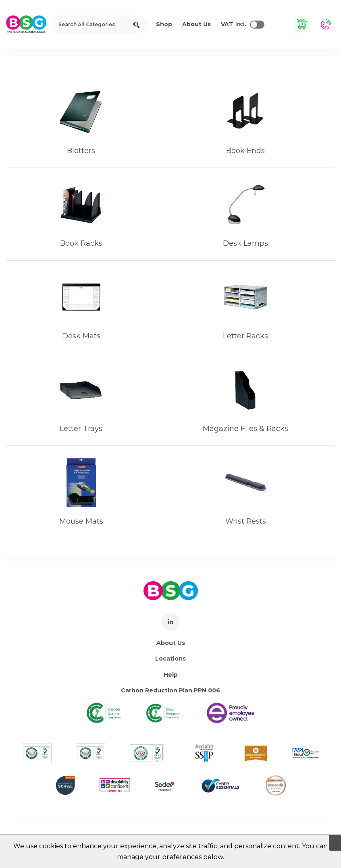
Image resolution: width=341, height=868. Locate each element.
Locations (170, 659)
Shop (164, 24)
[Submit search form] (136, 24)
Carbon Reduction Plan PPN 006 (170, 690)
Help (171, 675)
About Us (171, 643)
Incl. (233, 25)
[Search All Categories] (99, 24)
